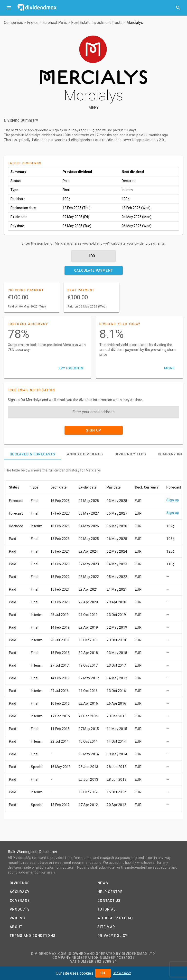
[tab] (33, 454)
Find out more (122, 973)
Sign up (173, 500)
